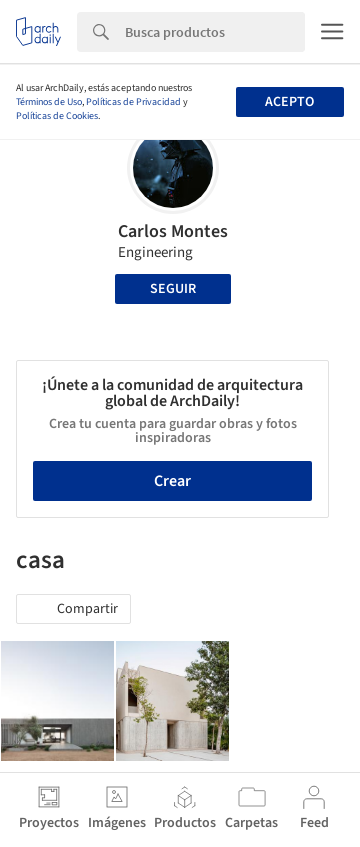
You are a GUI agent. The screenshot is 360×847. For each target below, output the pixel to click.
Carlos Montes (173, 231)
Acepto (289, 102)
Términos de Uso (49, 102)
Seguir (173, 289)
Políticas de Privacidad (133, 102)
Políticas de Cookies (57, 116)
